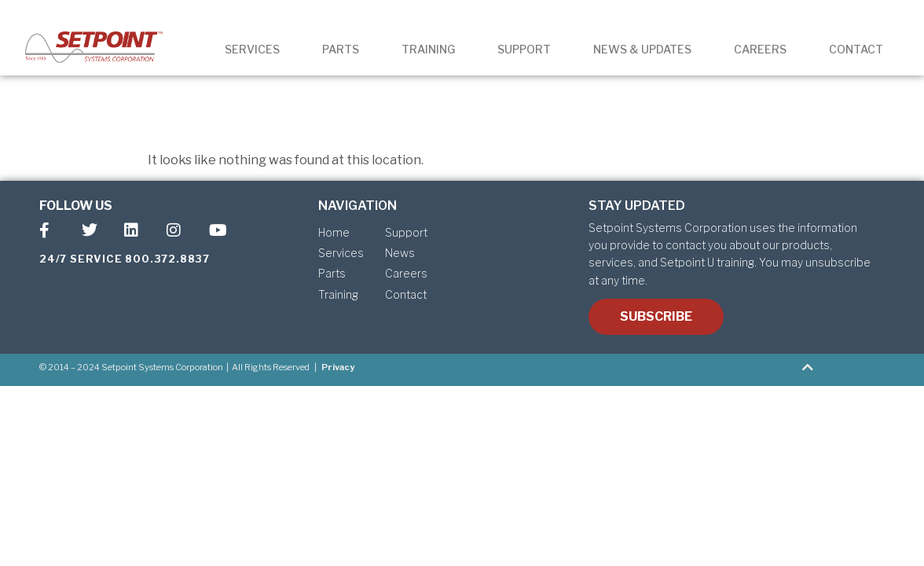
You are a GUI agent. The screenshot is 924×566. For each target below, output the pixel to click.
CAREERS (760, 49)
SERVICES (252, 49)
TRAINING (428, 49)
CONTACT (856, 49)
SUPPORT (524, 49)
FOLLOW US (76, 206)
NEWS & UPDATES (642, 49)
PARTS (341, 49)
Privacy (338, 367)
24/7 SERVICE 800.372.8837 (125, 259)
